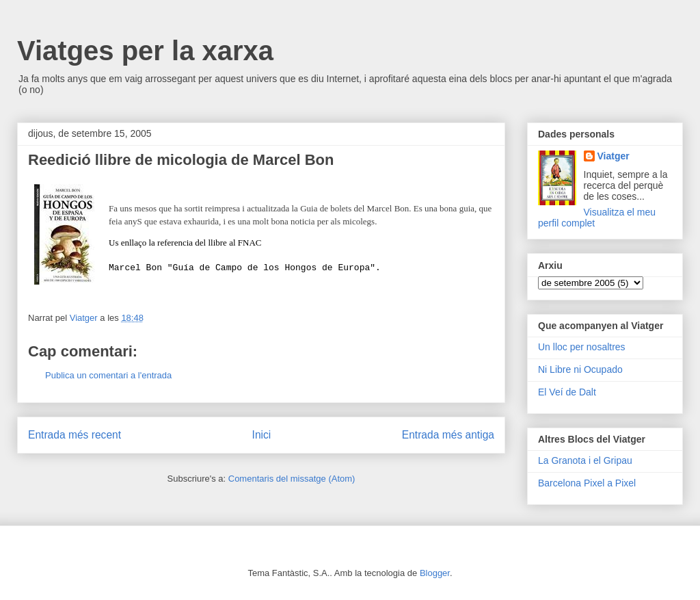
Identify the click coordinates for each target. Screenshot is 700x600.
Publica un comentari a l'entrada (108, 377)
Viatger (614, 156)
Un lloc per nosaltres (582, 347)
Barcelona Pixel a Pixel (587, 483)
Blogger (435, 573)
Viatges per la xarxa (145, 51)
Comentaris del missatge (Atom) (292, 481)
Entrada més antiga (448, 436)
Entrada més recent (75, 436)
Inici (262, 436)
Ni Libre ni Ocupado (580, 369)
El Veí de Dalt (567, 392)
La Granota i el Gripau (585, 460)
